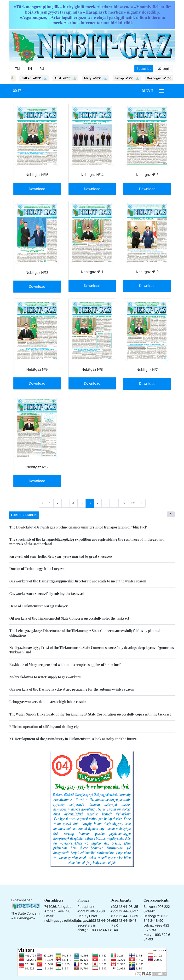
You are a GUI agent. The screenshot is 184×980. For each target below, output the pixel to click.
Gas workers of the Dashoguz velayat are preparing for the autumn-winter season (72, 689)
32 (123, 503)
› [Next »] (142, 503)
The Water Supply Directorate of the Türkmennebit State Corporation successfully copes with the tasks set (90, 714)
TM (17, 69)
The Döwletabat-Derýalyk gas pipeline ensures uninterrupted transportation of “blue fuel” (78, 527)
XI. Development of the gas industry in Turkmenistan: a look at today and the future (73, 739)
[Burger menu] (161, 91)
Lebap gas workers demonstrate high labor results (48, 702)
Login (164, 69)
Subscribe (144, 69)
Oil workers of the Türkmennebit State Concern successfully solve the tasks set (69, 618)
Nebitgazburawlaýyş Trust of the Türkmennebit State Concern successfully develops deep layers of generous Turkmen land (92, 650)
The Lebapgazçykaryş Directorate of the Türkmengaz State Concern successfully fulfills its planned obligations (85, 633)
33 (133, 503)
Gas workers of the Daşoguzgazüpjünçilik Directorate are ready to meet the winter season (78, 581)
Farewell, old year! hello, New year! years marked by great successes (61, 556)
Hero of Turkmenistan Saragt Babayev (38, 606)
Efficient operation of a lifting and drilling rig (44, 727)
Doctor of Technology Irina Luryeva (37, 569)
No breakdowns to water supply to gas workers (45, 677)
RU (42, 69)
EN (30, 69)
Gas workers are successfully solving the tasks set (47, 594)
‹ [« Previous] (42, 503)
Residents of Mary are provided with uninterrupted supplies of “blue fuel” (65, 665)
